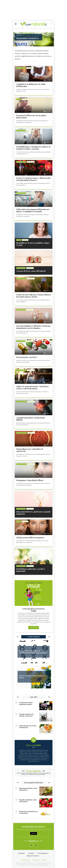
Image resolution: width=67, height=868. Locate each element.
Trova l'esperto (42, 853)
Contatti (31, 853)
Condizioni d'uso (25, 860)
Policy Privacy (36, 860)
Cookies (44, 860)
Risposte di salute (33, 856)
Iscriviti (34, 833)
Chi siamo (21, 853)
